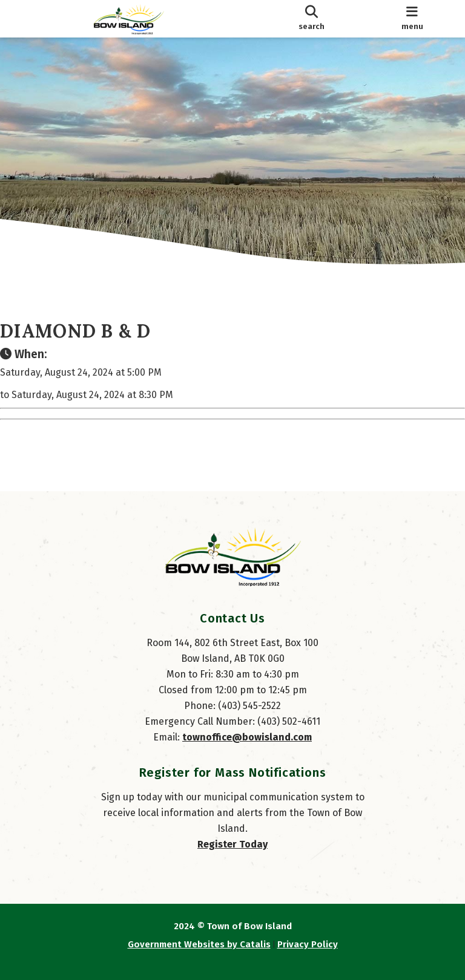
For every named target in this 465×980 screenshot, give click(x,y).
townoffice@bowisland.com (247, 737)
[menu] (412, 19)
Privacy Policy (308, 944)
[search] (311, 19)
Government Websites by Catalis (199, 944)
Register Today (232, 844)
